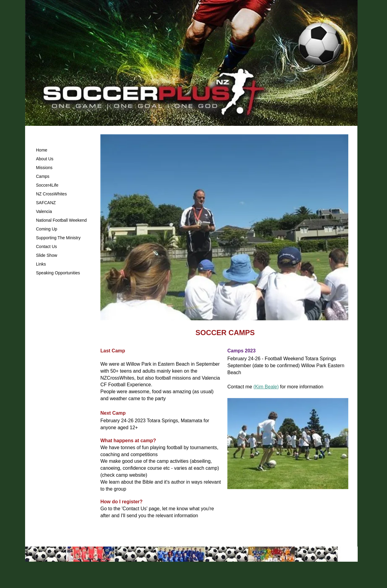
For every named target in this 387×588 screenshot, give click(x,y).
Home (42, 150)
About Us (45, 159)
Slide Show (47, 255)
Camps (43, 176)
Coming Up (47, 229)
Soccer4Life (47, 185)
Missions (44, 168)
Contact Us (46, 247)
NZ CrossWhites (51, 194)
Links (41, 264)
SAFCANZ (46, 203)
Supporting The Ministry (58, 238)
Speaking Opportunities (58, 273)
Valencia (44, 211)
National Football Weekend (61, 220)
